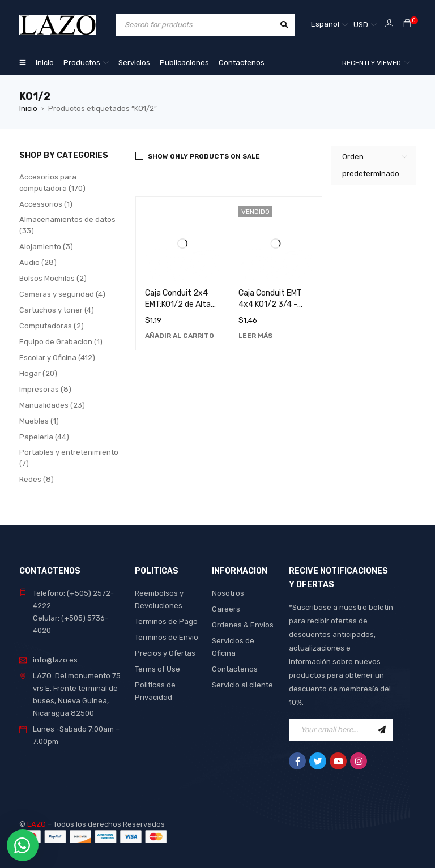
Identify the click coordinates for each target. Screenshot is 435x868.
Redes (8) (37, 479)
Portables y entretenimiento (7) (69, 458)
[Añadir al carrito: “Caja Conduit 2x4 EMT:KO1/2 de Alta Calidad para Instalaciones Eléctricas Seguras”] (180, 336)
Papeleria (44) (44, 437)
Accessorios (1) (46, 204)
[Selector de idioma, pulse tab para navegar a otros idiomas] (329, 25)
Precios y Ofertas (165, 653)
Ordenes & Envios (243, 625)
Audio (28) (38, 262)
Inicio (28, 108)
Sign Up (382, 730)
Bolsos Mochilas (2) (53, 278)
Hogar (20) (38, 373)
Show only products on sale (204, 156)
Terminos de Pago (166, 621)
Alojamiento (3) (46, 247)
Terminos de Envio (167, 637)
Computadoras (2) (52, 326)
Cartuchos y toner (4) (57, 310)
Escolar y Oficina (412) (57, 358)
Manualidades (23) (52, 405)
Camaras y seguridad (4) (62, 294)
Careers (226, 609)
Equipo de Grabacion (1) (61, 342)
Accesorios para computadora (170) (52, 183)
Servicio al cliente (242, 685)
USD (361, 25)
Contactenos (235, 669)
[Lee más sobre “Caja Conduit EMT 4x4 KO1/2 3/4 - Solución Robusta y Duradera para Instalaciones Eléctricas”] (255, 336)
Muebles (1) (39, 421)
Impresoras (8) (45, 389)
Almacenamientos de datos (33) (67, 225)
